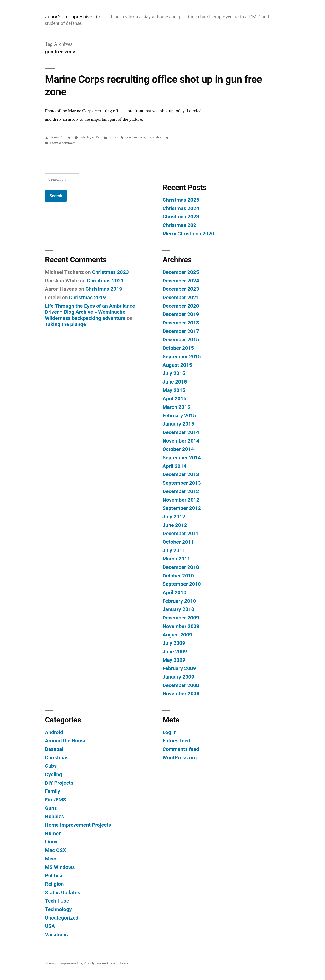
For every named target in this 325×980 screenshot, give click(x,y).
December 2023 (181, 289)
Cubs (51, 766)
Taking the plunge (65, 324)
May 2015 (174, 390)
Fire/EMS (56, 800)
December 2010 (181, 567)
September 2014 (182, 458)
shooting (162, 137)
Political (54, 875)
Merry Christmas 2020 (188, 234)
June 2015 (175, 382)
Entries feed (176, 741)
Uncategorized (62, 918)
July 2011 (174, 550)
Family (53, 791)
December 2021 (181, 297)
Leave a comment (63, 143)
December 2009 (181, 618)
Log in (170, 732)
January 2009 (178, 677)
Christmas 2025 (181, 200)
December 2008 (181, 685)
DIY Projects (59, 783)
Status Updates (63, 892)
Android (54, 732)
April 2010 (174, 592)
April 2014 (174, 466)
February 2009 (179, 668)
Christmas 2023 (181, 217)
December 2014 (181, 432)
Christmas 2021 (181, 225)
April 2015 (174, 399)
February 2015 (179, 416)
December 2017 (181, 331)
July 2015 (174, 373)
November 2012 (181, 500)
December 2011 (181, 533)
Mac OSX (56, 850)
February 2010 (179, 601)
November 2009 (181, 626)
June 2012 (175, 525)
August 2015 (177, 365)
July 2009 (174, 643)
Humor (53, 833)
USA (50, 926)
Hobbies (55, 816)
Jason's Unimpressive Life (73, 17)
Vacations (56, 935)
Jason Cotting (60, 137)
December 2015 (181, 339)
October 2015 (178, 348)
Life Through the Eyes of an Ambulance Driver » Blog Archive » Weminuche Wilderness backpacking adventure (90, 312)
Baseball (55, 749)
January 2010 (178, 609)
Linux (51, 842)
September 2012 (182, 508)
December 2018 (181, 323)
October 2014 (178, 449)
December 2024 (181, 281)
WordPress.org (180, 758)
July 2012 (174, 517)
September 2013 (182, 483)
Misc (51, 859)
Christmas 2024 (181, 208)
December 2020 (181, 306)
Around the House (66, 741)
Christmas (57, 758)
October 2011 (178, 542)
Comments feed (181, 749)
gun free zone (135, 137)
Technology (58, 909)
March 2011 (176, 559)
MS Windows (60, 867)
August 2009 (177, 635)
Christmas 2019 (104, 289)
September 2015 (182, 356)
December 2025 (181, 272)
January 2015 (178, 424)
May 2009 (174, 660)
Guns (112, 137)
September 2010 (182, 584)
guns (150, 137)
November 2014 (181, 441)
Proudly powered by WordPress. (107, 963)
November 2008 (181, 694)
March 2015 (176, 407)
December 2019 (181, 314)
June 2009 (175, 652)
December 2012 (181, 491)
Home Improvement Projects (78, 825)
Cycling (54, 774)
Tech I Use (57, 901)
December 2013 (181, 474)
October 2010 (178, 576)
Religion (54, 884)
